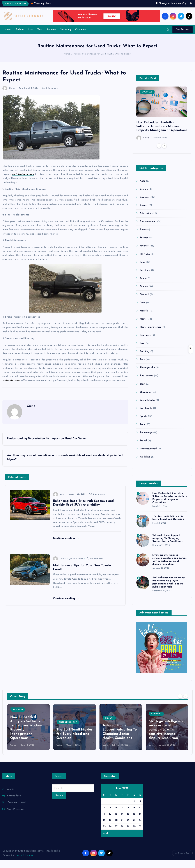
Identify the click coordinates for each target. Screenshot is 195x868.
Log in (10, 797)
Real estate (147, 383)
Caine (9, 96)
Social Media (147, 408)
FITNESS (145, 262)
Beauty (144, 197)
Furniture (145, 278)
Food (143, 270)
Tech (40, 37)
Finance (144, 254)
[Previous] (159, 154)
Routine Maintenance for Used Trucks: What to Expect (102, 62)
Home (8, 37)
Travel (143, 448)
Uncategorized (148, 457)
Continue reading (66, 546)
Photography (147, 375)
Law (31, 37)
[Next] (164, 154)
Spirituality (146, 416)
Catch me (81, 37)
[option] (162, 121)
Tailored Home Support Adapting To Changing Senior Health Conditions (167, 546)
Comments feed (17, 810)
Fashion (20, 37)
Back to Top (182, 861)
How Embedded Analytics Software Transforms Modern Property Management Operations (162, 134)
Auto (21, 96)
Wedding (145, 465)
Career (144, 213)
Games (144, 294)
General (144, 302)
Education (146, 221)
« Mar (107, 841)
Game (143, 286)
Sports (144, 424)
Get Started (183, 37)
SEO (142, 392)
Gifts (143, 311)
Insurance (145, 343)
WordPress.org (15, 817)
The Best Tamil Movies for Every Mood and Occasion (74, 742)
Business (51, 37)
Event (143, 237)
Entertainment (148, 229)
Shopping (66, 37)
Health (144, 319)
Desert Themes (25, 863)
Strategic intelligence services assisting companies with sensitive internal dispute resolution (166, 738)
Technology (146, 440)
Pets (142, 367)
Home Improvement (151, 335)
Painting (145, 359)
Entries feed (14, 804)
